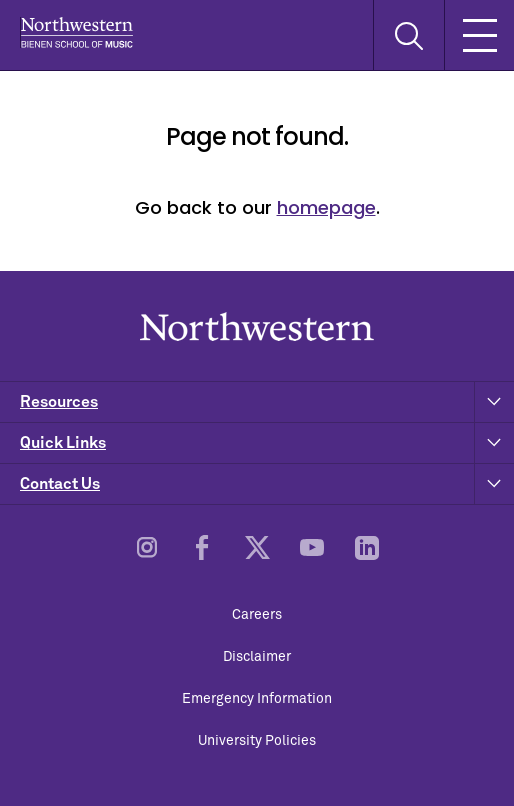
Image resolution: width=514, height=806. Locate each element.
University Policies (257, 741)
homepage (326, 207)
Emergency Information (257, 699)
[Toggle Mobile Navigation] (479, 35)
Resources (267, 402)
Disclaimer (257, 657)
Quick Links (267, 443)
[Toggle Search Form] (408, 35)
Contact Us (267, 484)
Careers (257, 615)
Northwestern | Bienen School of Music (76, 32)
